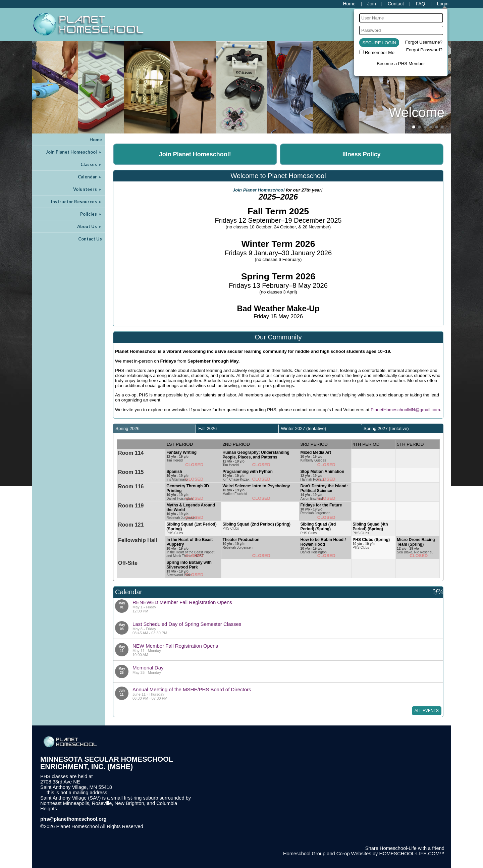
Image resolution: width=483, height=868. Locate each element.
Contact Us (90, 239)
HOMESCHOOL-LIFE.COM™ (412, 854)
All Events (427, 711)
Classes (91, 164)
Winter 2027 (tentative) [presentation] (304, 428)
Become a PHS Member (401, 64)
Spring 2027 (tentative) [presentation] (386, 428)
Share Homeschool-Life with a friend (405, 848)
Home (96, 140)
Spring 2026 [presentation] (127, 428)
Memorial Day (148, 668)
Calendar (90, 177)
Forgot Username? (424, 42)
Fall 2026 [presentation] (207, 428)
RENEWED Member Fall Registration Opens (182, 602)
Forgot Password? (424, 50)
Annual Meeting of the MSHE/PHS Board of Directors (192, 689)
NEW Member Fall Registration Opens (175, 646)
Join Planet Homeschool (74, 152)
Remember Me (380, 52)
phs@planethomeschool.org (73, 819)
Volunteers (88, 189)
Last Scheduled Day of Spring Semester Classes (187, 624)
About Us (90, 226)
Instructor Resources (76, 202)
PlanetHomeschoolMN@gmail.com (405, 410)
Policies (91, 214)
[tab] (154, 428)
